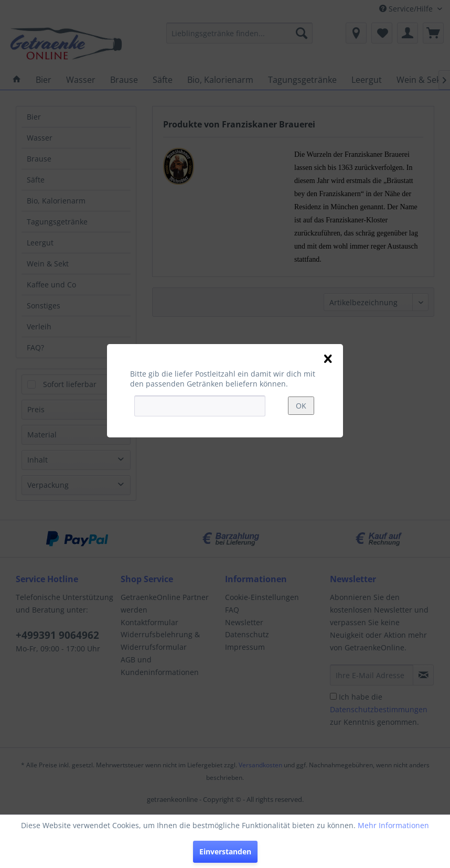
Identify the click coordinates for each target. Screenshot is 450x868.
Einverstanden (225, 851)
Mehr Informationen (393, 825)
